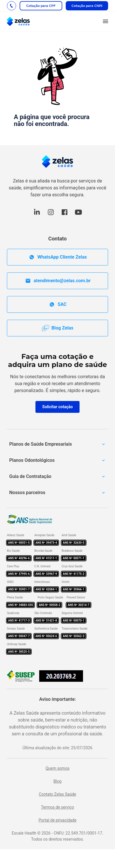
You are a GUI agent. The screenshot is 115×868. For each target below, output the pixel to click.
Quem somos (57, 768)
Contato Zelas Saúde (57, 794)
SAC (57, 304)
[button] (105, 22)
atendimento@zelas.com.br (58, 281)
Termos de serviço (57, 807)
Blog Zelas (58, 328)
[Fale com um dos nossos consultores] (12, 6)
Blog (58, 781)
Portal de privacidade (58, 820)
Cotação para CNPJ (87, 6)
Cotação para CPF (41, 6)
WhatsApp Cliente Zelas (57, 257)
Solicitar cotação (58, 407)
